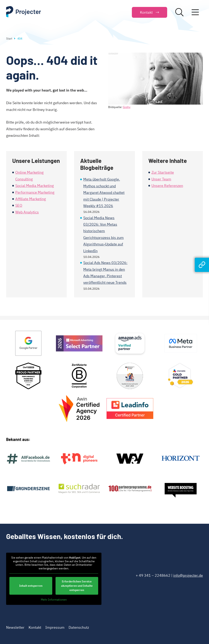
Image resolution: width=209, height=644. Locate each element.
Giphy (127, 107)
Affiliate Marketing (31, 199)
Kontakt (35, 627)
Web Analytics (27, 212)
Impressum (55, 627)
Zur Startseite (163, 172)
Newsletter (15, 627)
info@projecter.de (188, 575)
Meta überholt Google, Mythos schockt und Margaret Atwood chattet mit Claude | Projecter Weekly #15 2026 (104, 193)
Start (9, 39)
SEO (19, 205)
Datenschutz (79, 627)
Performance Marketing (35, 192)
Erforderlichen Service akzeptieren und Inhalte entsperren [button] (77, 586)
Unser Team (161, 179)
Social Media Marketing (35, 186)
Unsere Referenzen (167, 186)
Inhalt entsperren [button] (31, 586)
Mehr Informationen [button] (54, 600)
